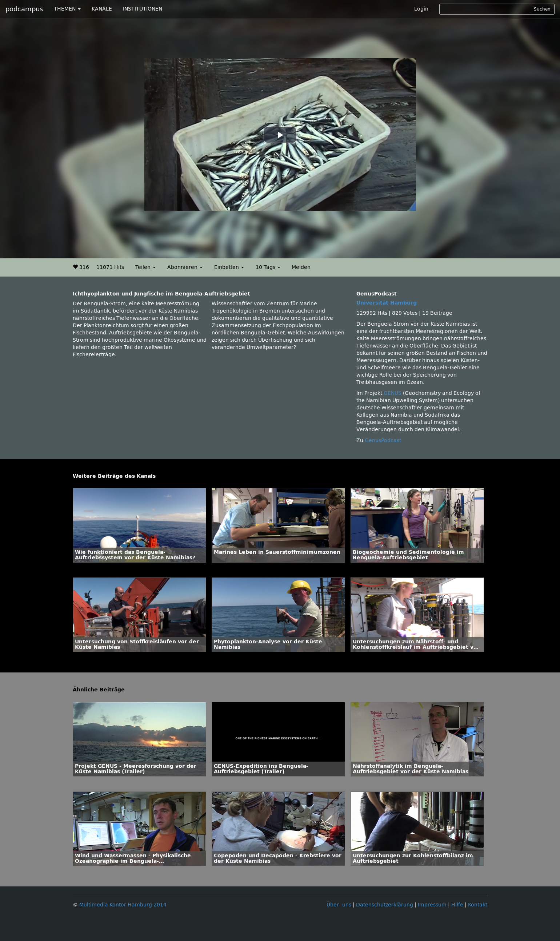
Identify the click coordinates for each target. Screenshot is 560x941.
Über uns (339, 905)
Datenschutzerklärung (385, 905)
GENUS (393, 393)
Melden (301, 267)
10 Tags (268, 267)
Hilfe (457, 905)
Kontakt (478, 905)
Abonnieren (185, 267)
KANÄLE (102, 9)
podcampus (24, 9)
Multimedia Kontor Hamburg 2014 (123, 905)
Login (421, 9)
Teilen (145, 267)
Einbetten (229, 267)
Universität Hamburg (387, 303)
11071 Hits (110, 267)
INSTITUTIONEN (143, 9)
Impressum (432, 905)
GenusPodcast (383, 440)
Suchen (542, 9)
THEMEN (67, 9)
